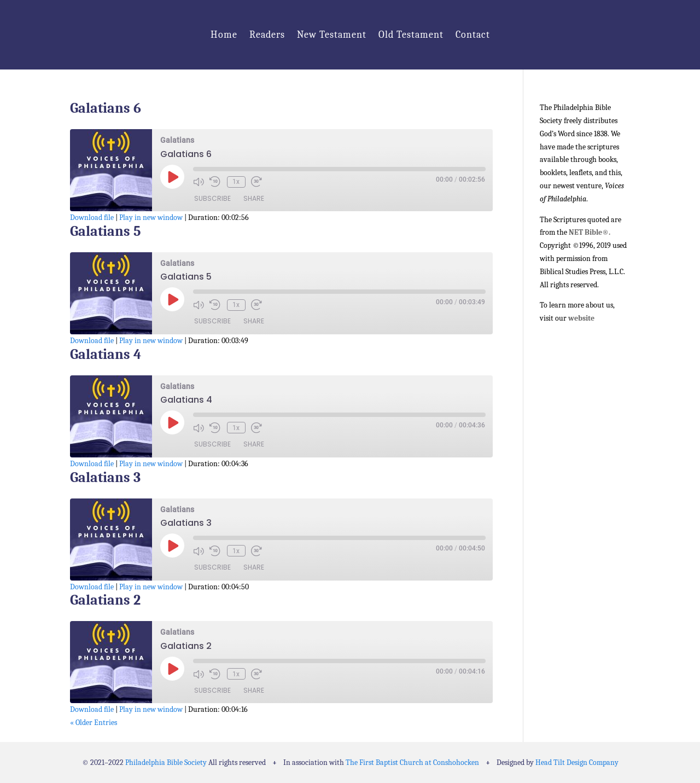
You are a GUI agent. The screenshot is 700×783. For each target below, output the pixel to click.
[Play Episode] (172, 177)
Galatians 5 (106, 231)
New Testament (332, 35)
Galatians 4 (106, 355)
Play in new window (151, 217)
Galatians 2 (105, 600)
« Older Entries (94, 723)
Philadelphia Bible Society (166, 762)
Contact (473, 35)
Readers (267, 35)
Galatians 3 (105, 478)
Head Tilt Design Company (577, 762)
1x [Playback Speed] (235, 182)
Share (254, 199)
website (581, 318)
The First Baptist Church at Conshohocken (412, 762)
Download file (92, 217)
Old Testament (411, 35)
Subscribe (212, 199)
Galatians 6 (106, 108)
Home (224, 35)
